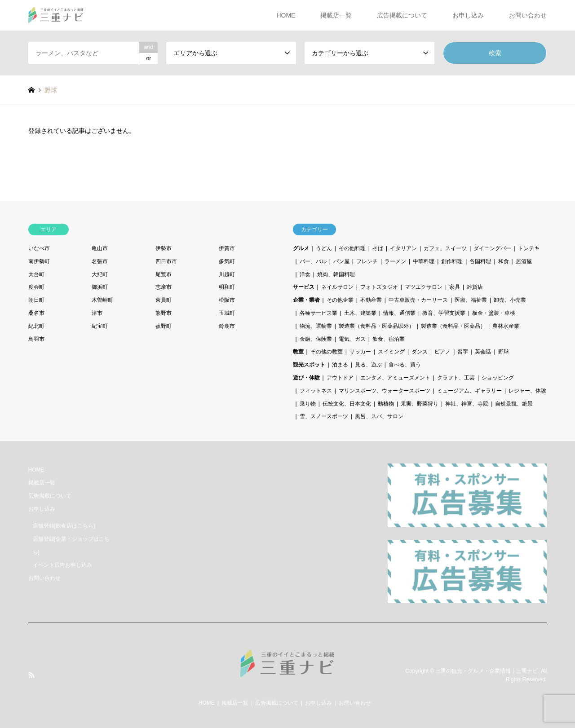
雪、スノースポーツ (324, 416)
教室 (298, 352)
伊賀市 (227, 248)
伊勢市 (164, 248)
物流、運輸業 (316, 326)
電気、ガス (352, 339)
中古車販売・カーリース (418, 300)
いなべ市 (39, 248)
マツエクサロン (424, 287)
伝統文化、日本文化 (347, 404)
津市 (97, 313)
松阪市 (227, 300)
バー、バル (313, 261)
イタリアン (403, 248)
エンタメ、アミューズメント (395, 378)
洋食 (305, 274)
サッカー (360, 352)
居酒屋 (524, 261)
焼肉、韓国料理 (336, 274)
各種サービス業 (318, 313)
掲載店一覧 (336, 15)
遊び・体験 (306, 378)
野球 (504, 352)
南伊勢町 (39, 261)
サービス (304, 287)
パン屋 (341, 261)
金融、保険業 (316, 339)
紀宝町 (100, 326)
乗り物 (308, 404)
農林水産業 (506, 326)
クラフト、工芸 (456, 378)
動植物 (386, 404)
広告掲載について (402, 15)
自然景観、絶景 (514, 404)
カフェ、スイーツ (445, 248)
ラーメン (395, 261)
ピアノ (442, 352)
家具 (455, 287)
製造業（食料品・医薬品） (453, 326)
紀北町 (36, 326)
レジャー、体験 (527, 391)
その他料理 (352, 248)
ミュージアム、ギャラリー (469, 391)
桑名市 (36, 313)
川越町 (227, 274)
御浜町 (100, 287)
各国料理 (480, 261)
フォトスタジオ (379, 287)
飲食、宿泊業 (389, 339)
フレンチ (367, 261)
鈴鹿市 (227, 326)
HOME (286, 15)
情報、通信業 (399, 313)
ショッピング (498, 378)
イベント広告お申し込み (62, 565)
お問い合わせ (528, 15)
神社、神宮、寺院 (467, 404)
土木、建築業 (360, 313)
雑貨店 (475, 287)
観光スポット (309, 365)
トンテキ (529, 248)
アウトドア (340, 378)
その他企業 (340, 300)
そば (378, 248)
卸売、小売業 (510, 300)
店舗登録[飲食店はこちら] (64, 526)
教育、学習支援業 (444, 313)
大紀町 (100, 274)
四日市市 (166, 261)
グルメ (301, 248)
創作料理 (452, 261)
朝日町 (36, 300)
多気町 (227, 261)
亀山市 (100, 248)
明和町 (227, 287)
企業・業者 (306, 300)
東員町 (164, 300)
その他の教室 (327, 352)
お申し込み (468, 15)
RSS (31, 675)
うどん (324, 248)
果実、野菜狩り (420, 404)
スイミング (391, 352)
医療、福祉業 (471, 300)
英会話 (483, 352)
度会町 (36, 287)
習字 (463, 352)
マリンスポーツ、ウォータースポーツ (385, 391)
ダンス (420, 352)
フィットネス (316, 391)
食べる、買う (405, 365)
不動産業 (371, 300)
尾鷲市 (164, 274)
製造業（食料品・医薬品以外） (376, 326)
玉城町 (227, 313)
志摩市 (164, 287)
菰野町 (164, 326)
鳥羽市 (36, 339)
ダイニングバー (492, 248)
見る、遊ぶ (368, 365)
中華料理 (424, 261)
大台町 (36, 274)
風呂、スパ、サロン (379, 416)
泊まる (340, 365)
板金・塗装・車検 (494, 313)
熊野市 (164, 313)
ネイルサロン (337, 287)
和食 (504, 261)
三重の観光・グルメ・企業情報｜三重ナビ (487, 671)
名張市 (100, 261)
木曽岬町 (102, 300)
